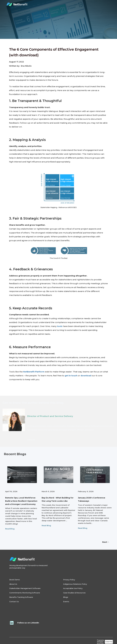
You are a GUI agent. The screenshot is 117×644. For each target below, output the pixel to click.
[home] (17, 4)
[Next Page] (106, 542)
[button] (108, 4)
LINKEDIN (31, 440)
